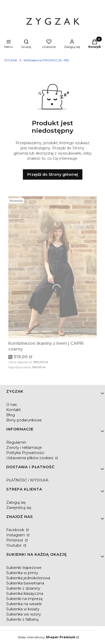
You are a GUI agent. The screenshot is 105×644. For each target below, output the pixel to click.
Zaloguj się (16, 502)
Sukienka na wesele (24, 604)
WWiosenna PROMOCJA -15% (46, 60)
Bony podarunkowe (24, 420)
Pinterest (15, 540)
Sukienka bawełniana (25, 583)
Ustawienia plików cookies (30, 458)
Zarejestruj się (19, 508)
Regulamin (16, 442)
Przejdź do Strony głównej (53, 174)
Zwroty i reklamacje (24, 448)
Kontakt (14, 410)
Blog (11, 415)
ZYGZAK (11, 60)
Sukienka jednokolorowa (28, 578)
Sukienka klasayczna (25, 594)
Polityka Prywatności (25, 453)
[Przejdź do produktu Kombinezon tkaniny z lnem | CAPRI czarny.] (52, 267)
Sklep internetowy (47, 637)
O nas (11, 405)
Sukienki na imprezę (24, 599)
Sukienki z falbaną (22, 619)
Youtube (14, 545)
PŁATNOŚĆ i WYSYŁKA (27, 480)
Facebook (16, 530)
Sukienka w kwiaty (23, 609)
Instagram (16, 535)
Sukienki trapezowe (24, 568)
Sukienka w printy (22, 573)
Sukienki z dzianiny (23, 588)
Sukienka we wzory (24, 614)
